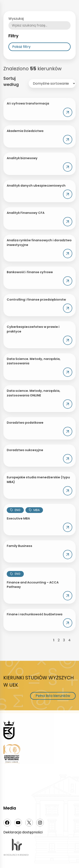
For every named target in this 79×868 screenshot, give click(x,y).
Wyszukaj (16, 28)
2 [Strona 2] (59, 640)
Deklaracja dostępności (23, 832)
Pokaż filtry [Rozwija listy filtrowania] (21, 56)
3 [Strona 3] (64, 640)
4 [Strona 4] (69, 640)
